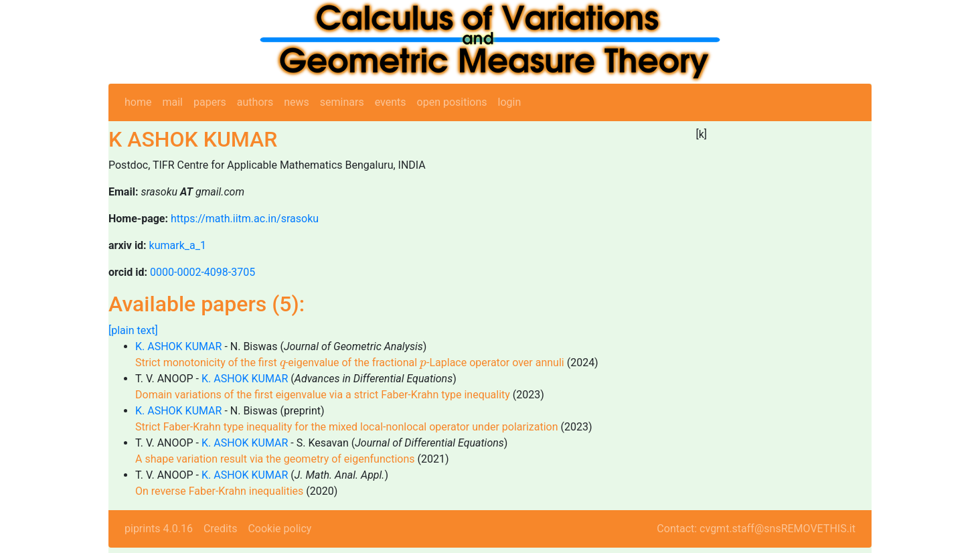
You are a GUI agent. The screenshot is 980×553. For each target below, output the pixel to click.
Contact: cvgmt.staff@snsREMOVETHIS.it (756, 529)
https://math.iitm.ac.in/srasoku (245, 219)
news (297, 102)
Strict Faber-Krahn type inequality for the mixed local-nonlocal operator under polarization (347, 427)
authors (255, 102)
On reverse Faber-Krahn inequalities (219, 491)
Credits (221, 529)
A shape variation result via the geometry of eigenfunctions (275, 459)
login (510, 102)
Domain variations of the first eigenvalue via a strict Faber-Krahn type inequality (323, 395)
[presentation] (282, 365)
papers (210, 102)
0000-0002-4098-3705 (202, 272)
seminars (342, 102)
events (391, 102)
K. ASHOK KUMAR (178, 346)
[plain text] (133, 330)
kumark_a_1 (178, 245)
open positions (452, 102)
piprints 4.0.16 (159, 529)
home (138, 102)
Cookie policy (279, 529)
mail (172, 102)
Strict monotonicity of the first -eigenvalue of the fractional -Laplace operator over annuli (350, 363)
